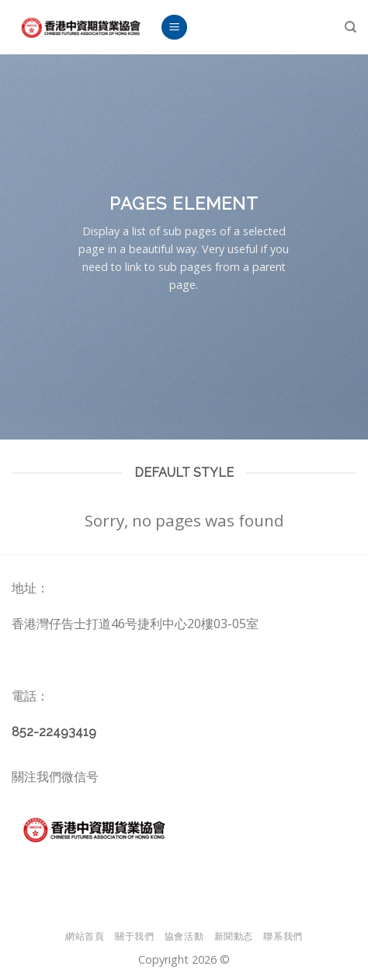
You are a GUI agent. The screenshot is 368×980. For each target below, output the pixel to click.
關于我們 (134, 936)
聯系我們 (283, 936)
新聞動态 (234, 936)
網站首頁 (85, 936)
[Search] (351, 27)
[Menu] (174, 28)
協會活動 (184, 936)
